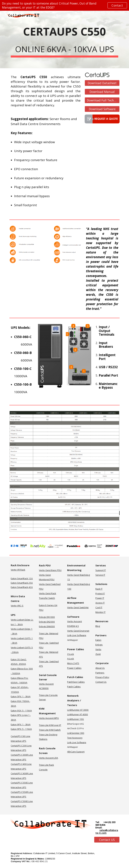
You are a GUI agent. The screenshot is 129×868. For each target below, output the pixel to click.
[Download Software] (102, 109)
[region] (64, 5)
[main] (64, 39)
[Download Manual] (102, 92)
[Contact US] (107, 840)
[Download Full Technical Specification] (102, 100)
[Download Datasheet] (102, 83)
